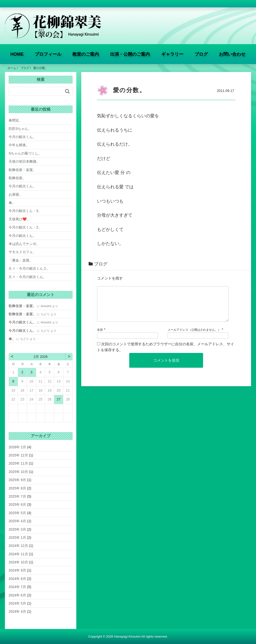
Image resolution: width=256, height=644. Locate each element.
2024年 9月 (17, 570)
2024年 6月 (17, 595)
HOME (17, 54)
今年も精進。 (19, 145)
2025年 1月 (17, 538)
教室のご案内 (86, 54)
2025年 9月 (17, 480)
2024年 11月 (18, 554)
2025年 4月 (17, 521)
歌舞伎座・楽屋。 (22, 170)
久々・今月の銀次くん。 (28, 277)
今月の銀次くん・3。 (25, 211)
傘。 (12, 203)
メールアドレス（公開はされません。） (194, 336)
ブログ (201, 54)
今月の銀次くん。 (22, 137)
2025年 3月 (17, 529)
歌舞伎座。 (17, 178)
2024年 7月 (17, 587)
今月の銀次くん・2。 (25, 227)
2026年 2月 (17, 447)
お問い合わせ (232, 54)
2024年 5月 (17, 603)
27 (59, 399)
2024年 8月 (17, 579)
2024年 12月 (18, 546)
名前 (100, 336)
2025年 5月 (17, 513)
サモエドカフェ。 (22, 252)
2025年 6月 (17, 505)
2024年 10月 (18, 562)
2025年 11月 (18, 463)
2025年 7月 (17, 496)
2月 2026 (41, 357)
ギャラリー (172, 54)
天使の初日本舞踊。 (24, 161)
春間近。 (16, 120)
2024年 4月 (17, 611)
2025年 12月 (18, 455)
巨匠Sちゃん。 (20, 129)
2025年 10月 (18, 472)
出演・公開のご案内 (130, 54)
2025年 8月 (17, 488)
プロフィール (48, 54)
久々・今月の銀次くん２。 (29, 268)
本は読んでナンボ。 (24, 244)
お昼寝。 (16, 194)
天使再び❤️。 (19, 219)
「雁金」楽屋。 (21, 260)
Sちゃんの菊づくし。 (25, 153)
